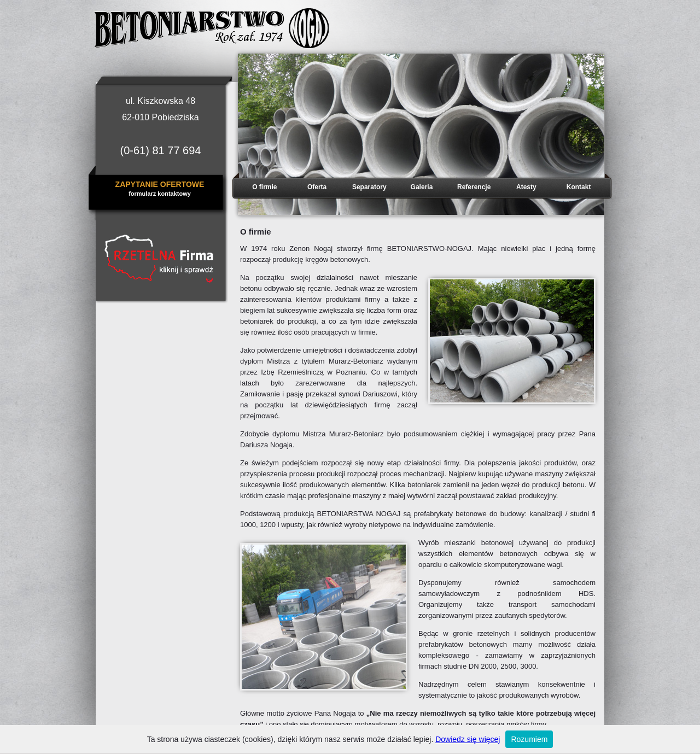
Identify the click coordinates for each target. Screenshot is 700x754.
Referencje (474, 187)
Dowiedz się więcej (468, 739)
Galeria (422, 187)
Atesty (526, 187)
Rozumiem (529, 739)
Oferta (317, 187)
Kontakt (579, 187)
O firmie (264, 187)
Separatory (369, 187)
